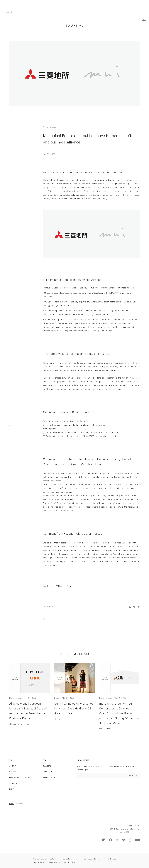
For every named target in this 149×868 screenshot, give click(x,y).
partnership (49, 586)
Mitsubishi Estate (65, 586)
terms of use (61, 862)
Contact (51, 607)
